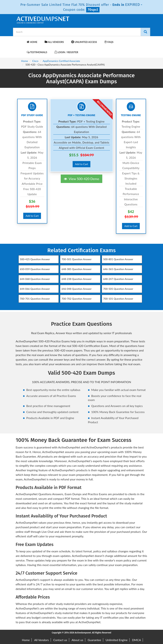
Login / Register (66, 52)
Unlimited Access (84, 42)
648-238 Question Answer (76, 279)
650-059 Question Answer (35, 269)
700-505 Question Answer (118, 289)
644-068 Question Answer (35, 279)
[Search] (145, 32)
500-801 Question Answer (118, 259)
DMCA (137, 640)
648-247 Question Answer (118, 279)
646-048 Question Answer (76, 289)
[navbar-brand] (20, 40)
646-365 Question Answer (118, 269)
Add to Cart (32, 216)
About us (77, 640)
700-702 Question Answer (76, 299)
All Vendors (54, 42)
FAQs (109, 42)
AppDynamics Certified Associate (61, 61)
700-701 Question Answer (35, 299)
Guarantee (94, 640)
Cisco (35, 61)
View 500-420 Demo (81, 179)
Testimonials (37, 52)
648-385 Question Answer (76, 269)
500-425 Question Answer (35, 259)
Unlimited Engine (117, 640)
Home (32, 42)
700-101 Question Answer (118, 299)
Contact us (60, 640)
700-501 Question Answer (76, 259)
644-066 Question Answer (35, 289)
